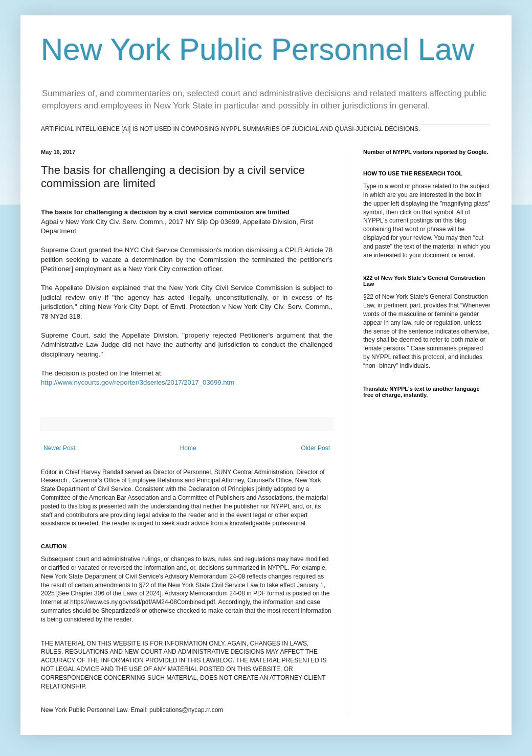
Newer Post (59, 448)
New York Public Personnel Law (258, 49)
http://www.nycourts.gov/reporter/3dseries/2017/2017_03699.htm (138, 382)
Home (188, 448)
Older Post (315, 448)
